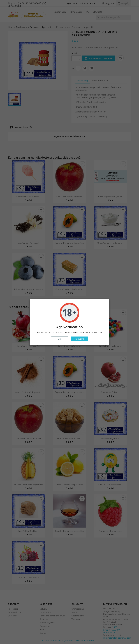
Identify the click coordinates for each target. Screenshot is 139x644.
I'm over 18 (79, 339)
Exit (60, 339)
